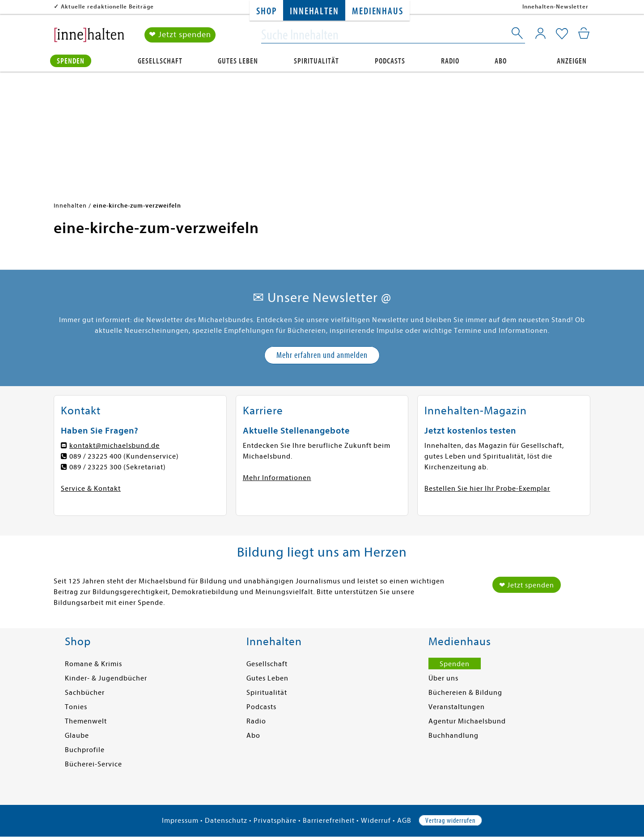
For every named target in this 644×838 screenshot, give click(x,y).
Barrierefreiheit (329, 821)
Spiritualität (316, 61)
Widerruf (376, 821)
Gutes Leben (238, 61)
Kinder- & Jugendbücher (106, 678)
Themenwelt (86, 721)
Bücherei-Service (93, 764)
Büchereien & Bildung (465, 693)
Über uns (443, 678)
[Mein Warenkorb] (584, 34)
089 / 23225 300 (95, 467)
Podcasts (390, 61)
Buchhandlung (453, 736)
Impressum (180, 821)
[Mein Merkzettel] (562, 34)
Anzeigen (572, 61)
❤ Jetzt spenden (180, 35)
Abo (501, 61)
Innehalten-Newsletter (555, 6)
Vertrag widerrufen (450, 821)
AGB (404, 821)
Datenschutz (226, 821)
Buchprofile (85, 750)
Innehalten (314, 11)
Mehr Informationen (277, 478)
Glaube (77, 736)
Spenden (71, 61)
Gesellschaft (160, 61)
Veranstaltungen (457, 707)
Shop (266, 11)
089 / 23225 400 (95, 456)
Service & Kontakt (91, 489)
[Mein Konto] (540, 34)
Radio (450, 61)
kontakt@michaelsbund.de (114, 446)
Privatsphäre (275, 821)
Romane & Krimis (93, 664)
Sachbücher (85, 693)
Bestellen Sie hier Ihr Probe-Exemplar (487, 489)
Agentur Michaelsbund (467, 721)
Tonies (76, 707)
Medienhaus (377, 11)
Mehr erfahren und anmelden (322, 355)
